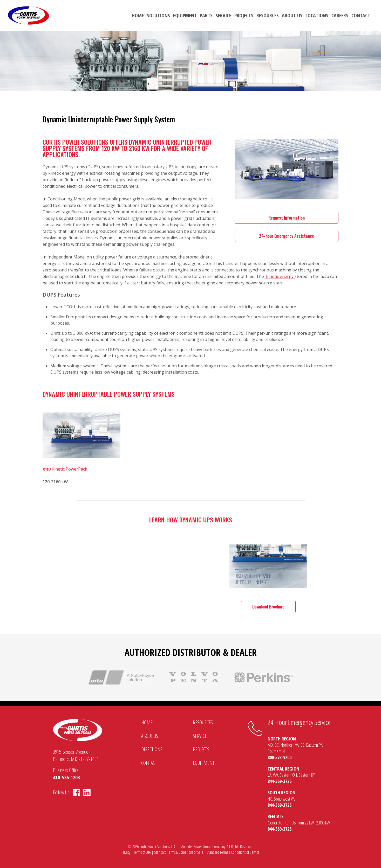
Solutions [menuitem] (158, 15)
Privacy (126, 852)
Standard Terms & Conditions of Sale (179, 852)
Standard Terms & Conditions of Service (233, 852)
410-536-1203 (66, 777)
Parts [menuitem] (206, 15)
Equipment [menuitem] (185, 15)
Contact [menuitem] (361, 15)
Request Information (287, 218)
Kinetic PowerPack (65, 469)
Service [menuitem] (223, 15)
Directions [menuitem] (152, 749)
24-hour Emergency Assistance (287, 236)
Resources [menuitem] (268, 15)
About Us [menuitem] (292, 15)
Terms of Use (142, 852)
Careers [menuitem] (340, 15)
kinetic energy (280, 276)
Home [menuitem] (138, 15)
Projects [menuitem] (244, 15)
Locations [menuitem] (317, 15)
